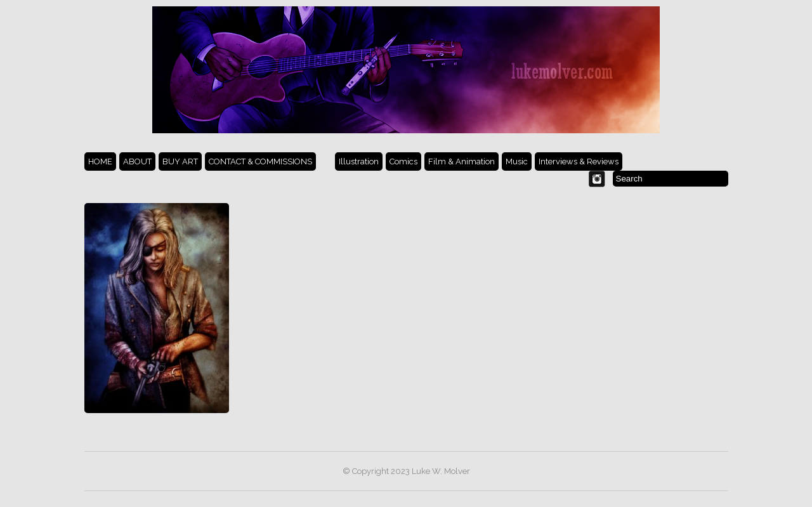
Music (517, 161)
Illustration (359, 161)
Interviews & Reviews (579, 161)
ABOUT (137, 161)
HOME (100, 161)
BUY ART (180, 161)
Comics (403, 161)
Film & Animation (462, 161)
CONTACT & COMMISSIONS (260, 161)
